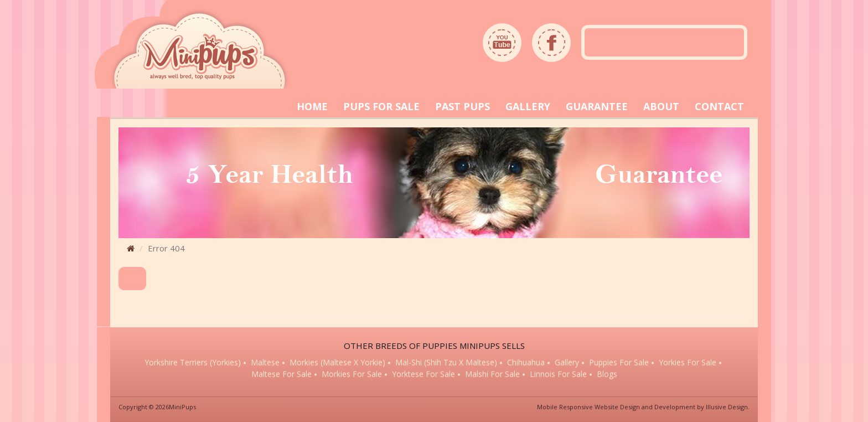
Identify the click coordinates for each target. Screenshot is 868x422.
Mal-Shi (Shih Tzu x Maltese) (446, 362)
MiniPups (182, 407)
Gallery (567, 362)
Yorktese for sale (423, 375)
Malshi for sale (492, 375)
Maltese (265, 362)
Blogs (607, 375)
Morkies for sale (352, 375)
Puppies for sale (619, 362)
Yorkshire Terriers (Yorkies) (193, 362)
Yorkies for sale (688, 362)
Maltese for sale (281, 375)
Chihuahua (526, 362)
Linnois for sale (558, 375)
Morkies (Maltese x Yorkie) (337, 362)
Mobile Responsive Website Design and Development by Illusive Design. (643, 407)
